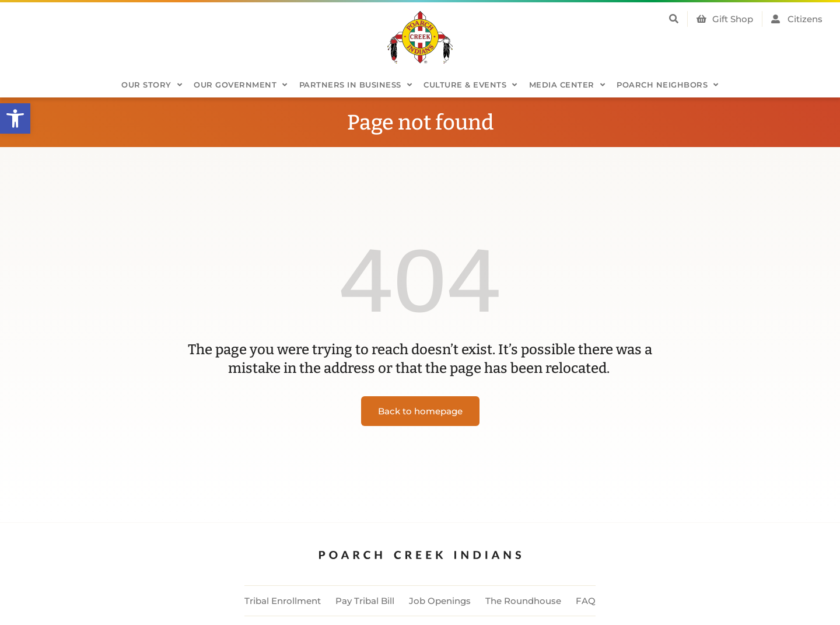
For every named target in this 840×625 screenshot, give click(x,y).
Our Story (152, 85)
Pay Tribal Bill (365, 601)
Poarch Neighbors (668, 85)
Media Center (567, 85)
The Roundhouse (523, 601)
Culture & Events (470, 85)
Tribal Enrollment (283, 601)
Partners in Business (356, 85)
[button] (15, 118)
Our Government (241, 85)
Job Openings (440, 601)
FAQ (586, 601)
